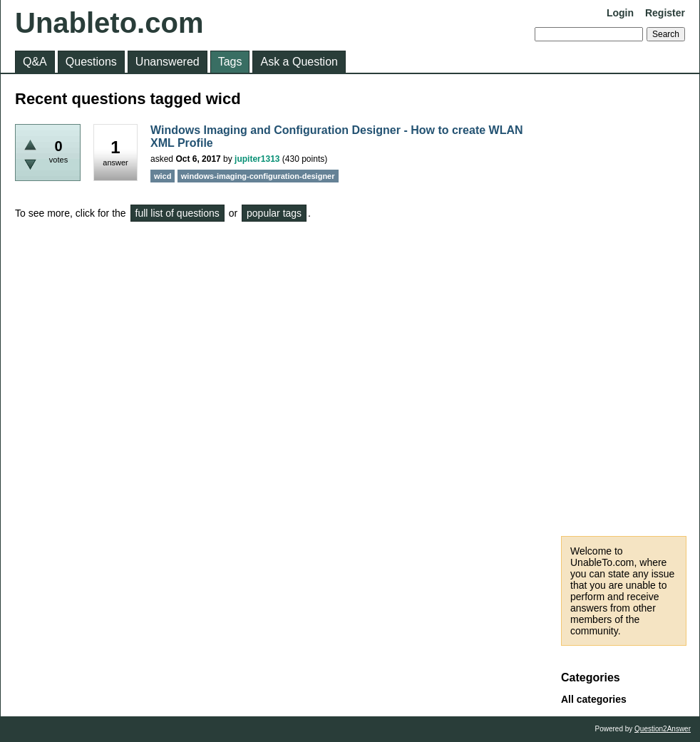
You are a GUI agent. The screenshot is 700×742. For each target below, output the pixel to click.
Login (620, 13)
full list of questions (177, 213)
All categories (594, 699)
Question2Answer (663, 729)
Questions (91, 62)
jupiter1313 (257, 159)
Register (665, 13)
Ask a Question (299, 62)
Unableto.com (109, 23)
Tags (230, 62)
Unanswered (168, 62)
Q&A (35, 62)
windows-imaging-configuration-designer (258, 176)
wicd (163, 176)
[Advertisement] (624, 305)
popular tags (274, 213)
